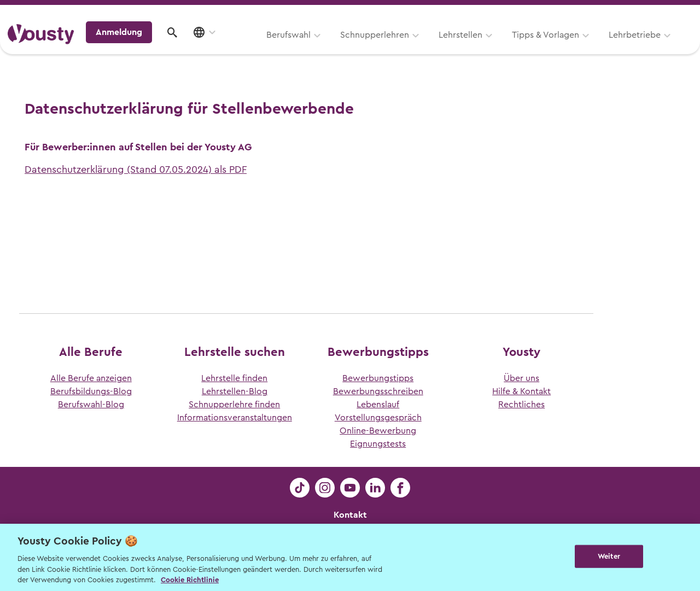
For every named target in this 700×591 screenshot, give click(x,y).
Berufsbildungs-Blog (91, 391)
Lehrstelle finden (234, 378)
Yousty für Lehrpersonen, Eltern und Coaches (489, 12)
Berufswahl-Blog (91, 405)
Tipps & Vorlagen (408, 48)
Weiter (609, 556)
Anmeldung (597, 46)
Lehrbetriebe (497, 48)
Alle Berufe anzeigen (91, 378)
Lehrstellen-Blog (235, 391)
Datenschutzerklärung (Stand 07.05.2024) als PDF (136, 169)
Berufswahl (151, 48)
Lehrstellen (323, 48)
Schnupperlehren (237, 48)
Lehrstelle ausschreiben (645, 12)
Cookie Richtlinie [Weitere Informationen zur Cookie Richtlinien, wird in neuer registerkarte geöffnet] (190, 580)
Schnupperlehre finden (234, 405)
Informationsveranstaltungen (235, 418)
